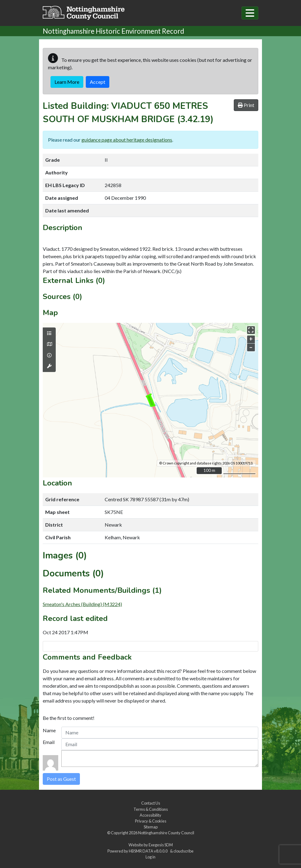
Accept (98, 82)
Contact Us (151, 803)
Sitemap (151, 827)
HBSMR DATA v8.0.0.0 (149, 851)
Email (49, 742)
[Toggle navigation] (250, 13)
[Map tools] (49, 366)
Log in (150, 857)
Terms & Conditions (151, 809)
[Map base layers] (49, 344)
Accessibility (150, 815)
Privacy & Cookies (151, 821)
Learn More (67, 82)
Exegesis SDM (161, 845)
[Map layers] (49, 333)
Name (49, 730)
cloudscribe (183, 851)
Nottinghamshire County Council (166, 833)
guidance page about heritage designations (127, 140)
